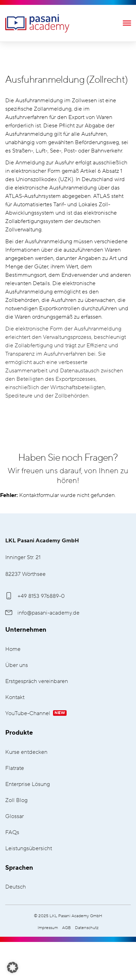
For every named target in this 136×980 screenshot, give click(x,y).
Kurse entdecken (26, 752)
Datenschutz (87, 928)
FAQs (12, 833)
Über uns (17, 665)
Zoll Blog (16, 800)
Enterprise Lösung (28, 784)
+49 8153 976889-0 (35, 596)
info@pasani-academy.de (42, 613)
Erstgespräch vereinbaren (37, 681)
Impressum (48, 928)
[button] (13, 967)
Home (13, 649)
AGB (66, 928)
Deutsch (16, 887)
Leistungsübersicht (29, 849)
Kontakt (15, 697)
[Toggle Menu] (127, 23)
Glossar (14, 816)
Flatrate (15, 768)
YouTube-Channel (36, 714)
